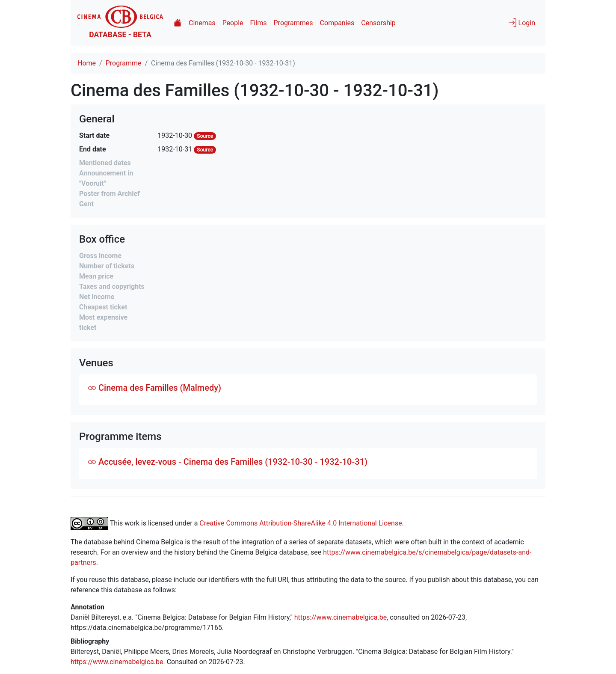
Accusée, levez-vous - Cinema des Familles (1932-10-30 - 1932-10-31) (228, 462)
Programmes (293, 23)
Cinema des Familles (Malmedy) (154, 388)
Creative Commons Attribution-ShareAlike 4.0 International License (301, 523)
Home (87, 63)
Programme (124, 63)
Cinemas (202, 23)
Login (522, 23)
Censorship (378, 23)
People (233, 23)
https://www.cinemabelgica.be (341, 617)
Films (259, 23)
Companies (337, 23)
